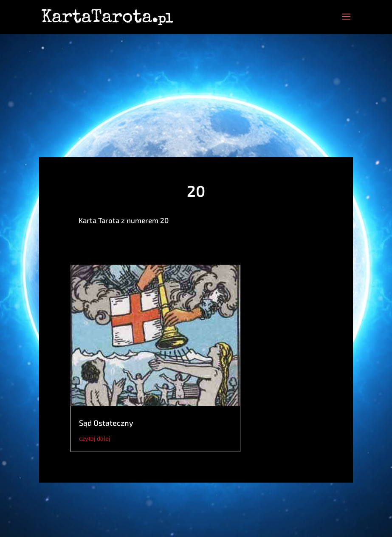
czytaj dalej (95, 438)
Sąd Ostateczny (106, 423)
